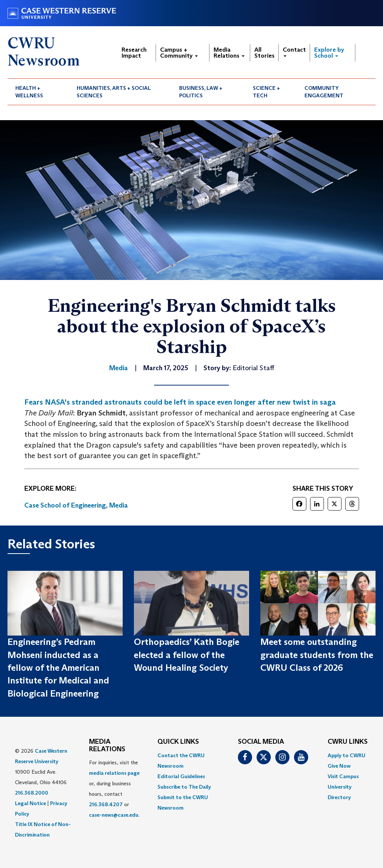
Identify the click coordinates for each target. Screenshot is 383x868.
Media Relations (229, 53)
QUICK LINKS (178, 742)
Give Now (339, 766)
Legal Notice (30, 803)
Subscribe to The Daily (184, 787)
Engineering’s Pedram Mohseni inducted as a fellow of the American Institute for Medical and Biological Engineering (58, 667)
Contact (294, 51)
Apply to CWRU (347, 755)
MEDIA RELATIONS (107, 746)
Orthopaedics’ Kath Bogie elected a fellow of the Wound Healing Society (187, 655)
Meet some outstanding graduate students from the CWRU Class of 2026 (317, 655)
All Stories (264, 53)
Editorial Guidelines (181, 776)
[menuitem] (38, 92)
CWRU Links (348, 742)
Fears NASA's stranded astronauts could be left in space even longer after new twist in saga (180, 402)
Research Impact (134, 53)
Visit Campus (343, 776)
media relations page (114, 773)
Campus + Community (179, 53)
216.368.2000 (32, 793)
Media (119, 505)
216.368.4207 (106, 804)
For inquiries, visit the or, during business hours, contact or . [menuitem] (114, 789)
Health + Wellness (29, 92)
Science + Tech (266, 92)
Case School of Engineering (65, 505)
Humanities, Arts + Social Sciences (114, 92)
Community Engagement (324, 92)
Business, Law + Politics (201, 92)
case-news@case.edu (114, 815)
